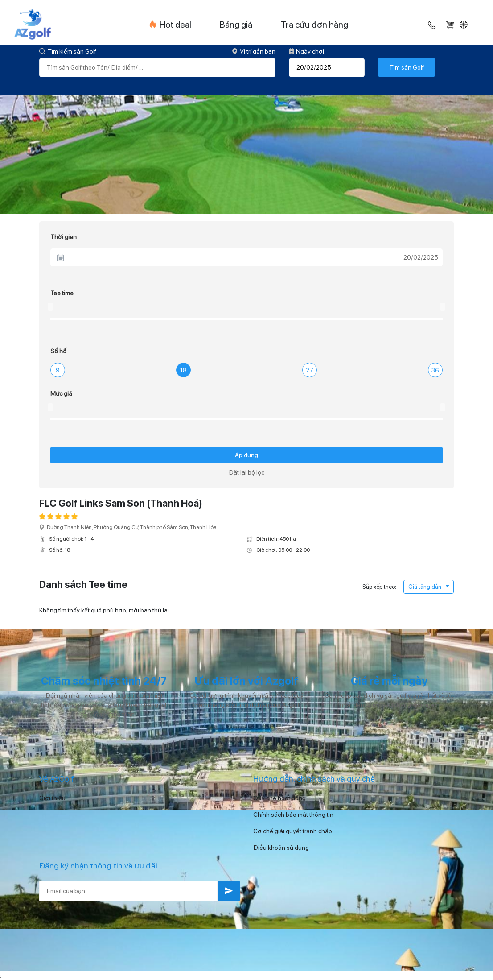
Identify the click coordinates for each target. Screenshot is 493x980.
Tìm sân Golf (407, 67)
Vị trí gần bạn (254, 51)
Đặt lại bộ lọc (246, 472)
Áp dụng (246, 455)
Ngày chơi (306, 51)
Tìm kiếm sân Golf (68, 51)
